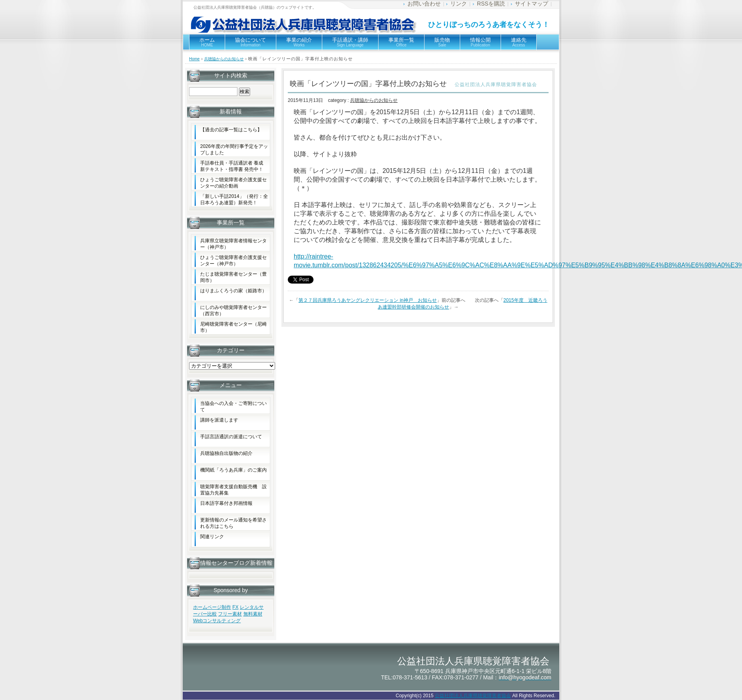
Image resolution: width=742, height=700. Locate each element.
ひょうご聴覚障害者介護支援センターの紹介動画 (233, 183)
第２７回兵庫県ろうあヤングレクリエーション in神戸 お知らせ (368, 300)
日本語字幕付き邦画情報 (226, 503)
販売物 (442, 42)
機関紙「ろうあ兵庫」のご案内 (233, 470)
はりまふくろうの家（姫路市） (233, 291)
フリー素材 (230, 614)
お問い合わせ (424, 4)
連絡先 (519, 42)
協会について (251, 42)
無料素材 (253, 614)
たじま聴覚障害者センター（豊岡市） (233, 277)
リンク (459, 4)
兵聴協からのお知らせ (224, 59)
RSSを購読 (491, 4)
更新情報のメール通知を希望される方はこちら (233, 523)
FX (235, 607)
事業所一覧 (401, 42)
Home (194, 59)
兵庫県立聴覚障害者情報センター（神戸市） (233, 244)
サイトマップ (532, 4)
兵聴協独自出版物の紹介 (226, 453)
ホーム (207, 42)
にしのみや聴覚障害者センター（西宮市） (233, 311)
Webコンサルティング (217, 621)
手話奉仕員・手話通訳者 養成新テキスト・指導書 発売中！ (232, 166)
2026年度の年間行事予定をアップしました (234, 150)
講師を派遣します (219, 420)
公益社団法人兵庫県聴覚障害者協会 (473, 696)
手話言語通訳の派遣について (231, 437)
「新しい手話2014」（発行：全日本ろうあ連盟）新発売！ (234, 199)
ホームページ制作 (212, 607)
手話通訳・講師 (350, 42)
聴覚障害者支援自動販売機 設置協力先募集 (233, 490)
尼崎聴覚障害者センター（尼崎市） (233, 327)
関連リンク (212, 537)
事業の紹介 (299, 42)
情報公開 (480, 42)
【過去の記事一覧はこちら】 (231, 130)
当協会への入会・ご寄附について (233, 407)
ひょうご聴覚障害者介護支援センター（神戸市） (233, 261)
